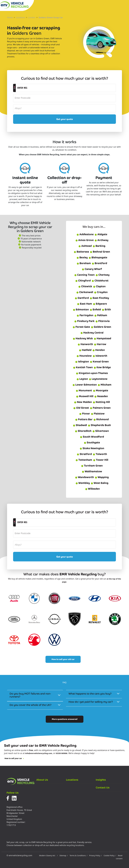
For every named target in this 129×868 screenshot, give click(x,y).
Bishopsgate (98, 257)
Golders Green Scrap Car (51, 17)
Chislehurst (100, 281)
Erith (106, 309)
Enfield (95, 309)
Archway (101, 240)
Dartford (82, 298)
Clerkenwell (85, 292)
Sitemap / (64, 855)
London (32, 17)
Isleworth (100, 356)
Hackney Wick (83, 338)
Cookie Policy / (110, 855)
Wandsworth (84, 477)
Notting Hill (101, 402)
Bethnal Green (100, 252)
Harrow (100, 344)
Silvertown (101, 431)
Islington (82, 362)
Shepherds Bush (99, 425)
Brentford (99, 263)
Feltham (101, 315)
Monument (84, 390)
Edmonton (81, 309)
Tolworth (100, 454)
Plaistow (98, 414)
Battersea (81, 252)
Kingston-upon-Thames (92, 373)
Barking (99, 246)
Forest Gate (81, 327)
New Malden (83, 402)
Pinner (85, 414)
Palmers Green (100, 408)
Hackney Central (92, 333)
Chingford (83, 281)
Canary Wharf (92, 269)
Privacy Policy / (96, 855)
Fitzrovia (103, 321)
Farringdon (85, 315)
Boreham (84, 263)
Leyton (82, 379)
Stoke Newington (92, 448)
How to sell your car (14, 758)
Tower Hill (101, 460)
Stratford (84, 454)
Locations (21, 17)
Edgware (100, 304)
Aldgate (101, 234)
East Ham (85, 304)
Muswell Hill (85, 396)
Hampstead (102, 338)
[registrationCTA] (66, 88)
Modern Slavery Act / (48, 855)
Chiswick (85, 286)
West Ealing (100, 483)
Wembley (83, 483)
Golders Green (101, 327)
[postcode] (64, 98)
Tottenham (84, 460)
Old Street (81, 408)
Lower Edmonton (85, 385)
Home (10, 17)
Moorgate (101, 390)
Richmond (101, 419)
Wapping (102, 477)
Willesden (92, 489)
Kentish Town (83, 367)
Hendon (99, 350)
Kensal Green (99, 362)
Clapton (99, 286)
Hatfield (85, 350)
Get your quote (65, 119)
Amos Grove (85, 240)
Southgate (92, 442)
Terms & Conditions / (78, 855)
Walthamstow (92, 471)
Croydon (101, 292)
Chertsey (103, 275)
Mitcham (105, 385)
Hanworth (85, 344)
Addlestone (85, 234)
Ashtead (85, 246)
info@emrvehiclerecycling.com (39, 753)
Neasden (101, 396)
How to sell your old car (63, 659)
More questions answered (65, 719)
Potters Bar (84, 419)
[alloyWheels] (64, 108)
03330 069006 (62, 753)
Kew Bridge (102, 367)
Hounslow (84, 356)
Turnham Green (92, 466)
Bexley (82, 257)
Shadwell (80, 425)
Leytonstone (98, 379)
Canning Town (84, 275)
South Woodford (92, 437)
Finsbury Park (84, 321)
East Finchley (99, 298)
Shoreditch (83, 431)
